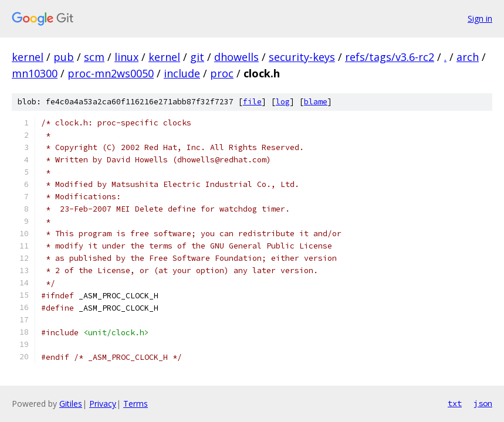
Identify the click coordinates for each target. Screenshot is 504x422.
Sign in (480, 18)
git (197, 57)
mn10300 (35, 73)
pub (64, 57)
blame (316, 102)
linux (126, 57)
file (252, 102)
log (283, 102)
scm (94, 57)
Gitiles (71, 404)
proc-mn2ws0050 (111, 73)
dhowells (236, 57)
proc (222, 73)
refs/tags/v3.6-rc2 (390, 57)
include (182, 73)
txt (455, 403)
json (483, 403)
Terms (136, 404)
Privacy (103, 404)
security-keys (302, 57)
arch (468, 57)
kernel (28, 57)
